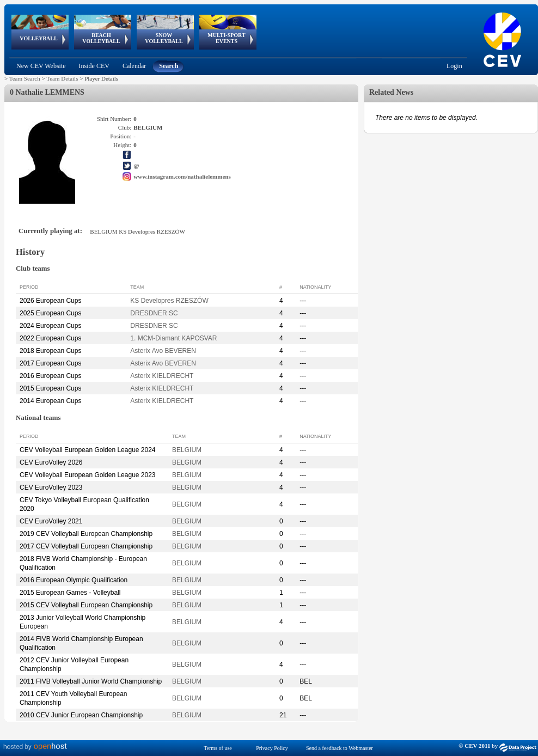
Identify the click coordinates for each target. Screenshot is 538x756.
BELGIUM (187, 450)
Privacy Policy (272, 748)
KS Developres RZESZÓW (169, 301)
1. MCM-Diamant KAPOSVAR (173, 338)
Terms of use (218, 748)
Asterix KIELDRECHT (162, 376)
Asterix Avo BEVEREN (163, 351)
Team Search (25, 78)
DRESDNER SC (154, 313)
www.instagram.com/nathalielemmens (182, 176)
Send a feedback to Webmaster (340, 748)
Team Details (62, 78)
